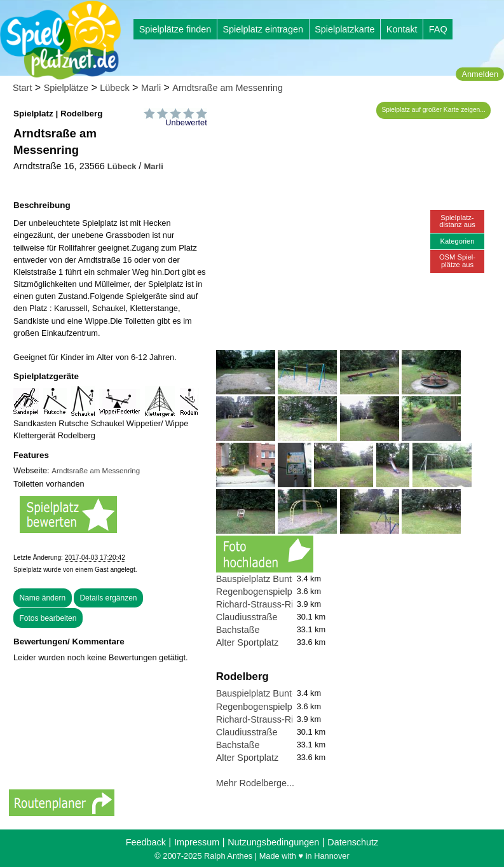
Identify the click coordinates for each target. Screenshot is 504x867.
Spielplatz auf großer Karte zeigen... (434, 110)
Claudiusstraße (247, 617)
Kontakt (402, 29)
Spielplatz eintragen (262, 29)
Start (22, 88)
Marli (151, 88)
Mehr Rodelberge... (255, 783)
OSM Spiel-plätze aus (457, 260)
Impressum (197, 842)
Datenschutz (353, 842)
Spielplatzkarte (344, 29)
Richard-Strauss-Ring (260, 604)
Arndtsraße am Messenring (228, 88)
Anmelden (480, 74)
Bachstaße (238, 630)
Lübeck (114, 88)
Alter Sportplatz (247, 642)
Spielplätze (66, 88)
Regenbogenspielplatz (261, 592)
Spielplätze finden (175, 29)
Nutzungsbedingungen (273, 842)
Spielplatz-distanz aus (457, 221)
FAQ (438, 29)
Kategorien (457, 241)
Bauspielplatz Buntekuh (264, 579)
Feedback (146, 842)
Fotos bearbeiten (48, 618)
